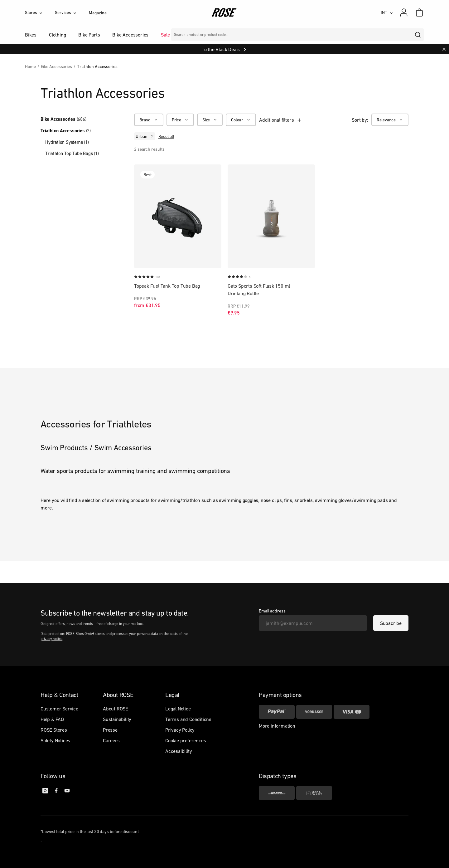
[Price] (180, 120)
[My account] (404, 12)
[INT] (387, 12)
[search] (418, 35)
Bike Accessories (63, 119)
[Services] (72, 12)
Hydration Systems (67, 142)
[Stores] (40, 12)
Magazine (98, 13)
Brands (190, 35)
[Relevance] (390, 120)
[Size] (210, 120)
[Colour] (241, 120)
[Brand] (149, 120)
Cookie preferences (186, 740)
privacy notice (51, 639)
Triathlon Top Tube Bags (72, 153)
